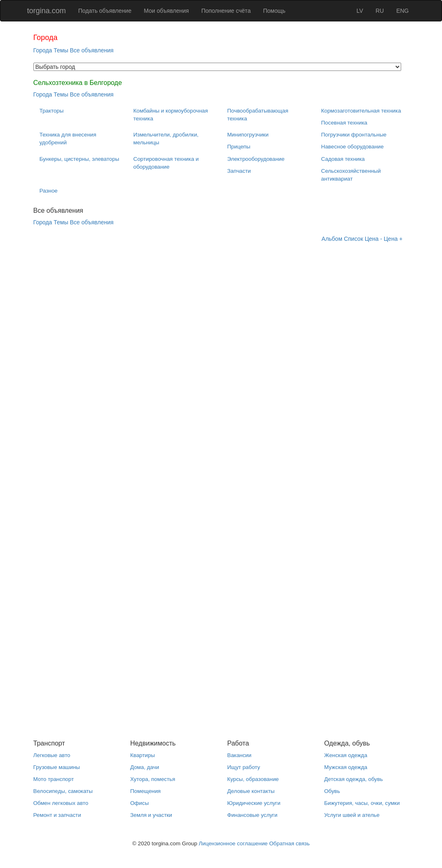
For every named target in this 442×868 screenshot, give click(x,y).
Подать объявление (105, 11)
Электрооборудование (256, 159)
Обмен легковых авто (61, 803)
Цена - (373, 239)
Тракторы (52, 111)
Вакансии (240, 755)
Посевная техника (344, 123)
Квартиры (143, 755)
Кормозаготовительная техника (361, 111)
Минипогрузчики (248, 135)
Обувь (332, 791)
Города (43, 50)
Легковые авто (52, 755)
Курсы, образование (253, 779)
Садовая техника (343, 159)
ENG (402, 11)
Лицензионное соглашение (233, 843)
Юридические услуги (254, 803)
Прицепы (239, 147)
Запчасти (239, 171)
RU (380, 11)
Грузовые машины (57, 767)
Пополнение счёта (226, 11)
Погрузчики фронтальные (354, 135)
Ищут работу (244, 767)
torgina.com (47, 11)
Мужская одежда (346, 767)
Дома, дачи (145, 767)
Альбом (332, 239)
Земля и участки (151, 815)
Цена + (393, 239)
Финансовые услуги (253, 815)
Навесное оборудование (352, 147)
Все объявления (92, 50)
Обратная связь (289, 843)
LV (360, 11)
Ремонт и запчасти (57, 815)
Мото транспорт (54, 779)
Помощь (274, 11)
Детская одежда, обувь (354, 779)
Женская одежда (346, 755)
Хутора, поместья (153, 779)
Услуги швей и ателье (352, 815)
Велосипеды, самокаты (63, 791)
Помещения (146, 791)
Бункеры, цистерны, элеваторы (79, 159)
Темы (61, 50)
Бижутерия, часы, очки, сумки (362, 803)
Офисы (140, 803)
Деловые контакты (251, 791)
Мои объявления (166, 11)
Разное (49, 191)
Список (353, 239)
